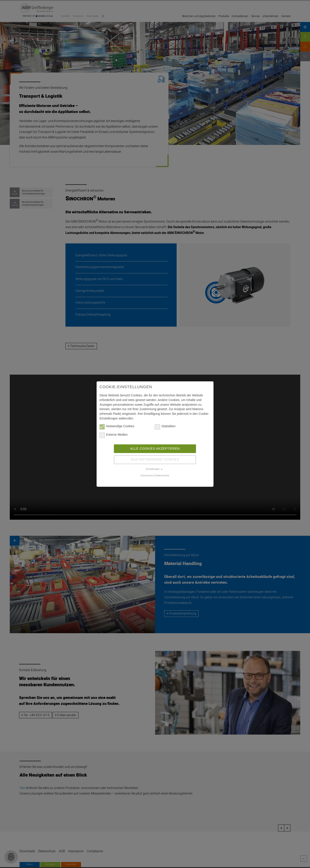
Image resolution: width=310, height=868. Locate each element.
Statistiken (165, 427)
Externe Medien (114, 435)
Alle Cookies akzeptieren (155, 449)
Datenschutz (162, 475)
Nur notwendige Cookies (155, 460)
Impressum (147, 475)
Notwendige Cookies (117, 427)
